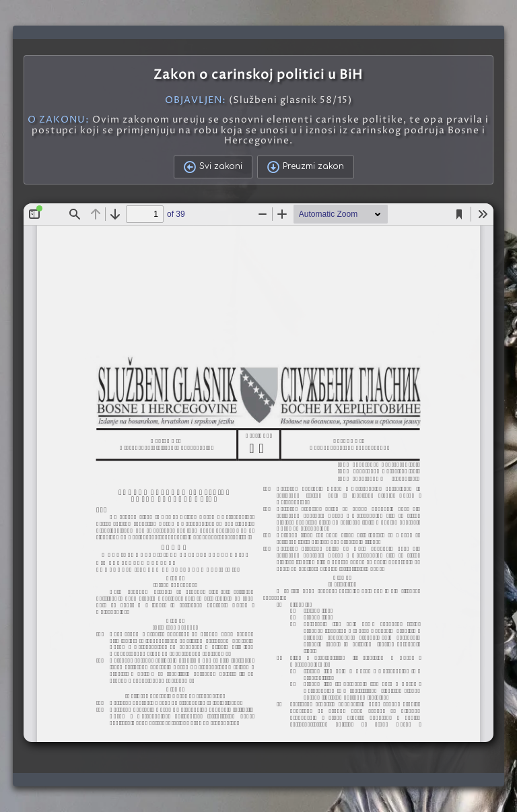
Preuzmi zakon (306, 167)
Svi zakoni (213, 167)
